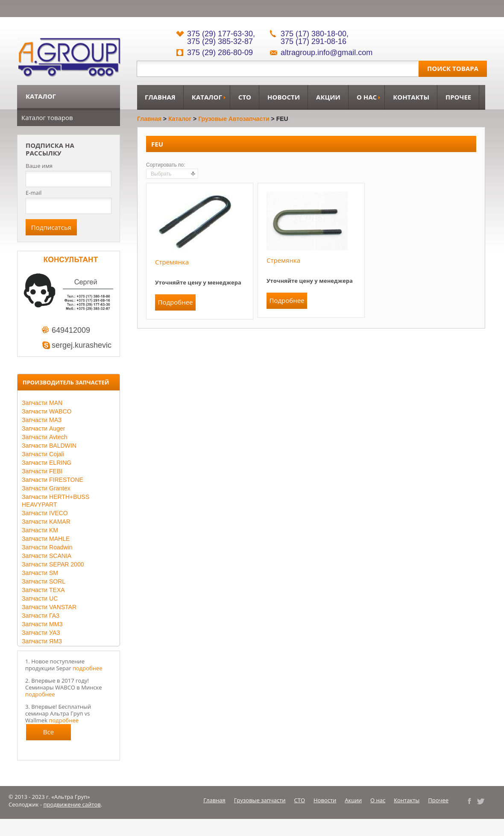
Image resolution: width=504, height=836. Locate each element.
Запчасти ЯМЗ (42, 641)
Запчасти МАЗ (42, 420)
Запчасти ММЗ (42, 624)
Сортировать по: (166, 165)
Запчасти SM (40, 573)
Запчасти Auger (43, 428)
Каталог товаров (47, 117)
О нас (367, 97)
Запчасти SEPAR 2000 (53, 564)
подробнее (88, 668)
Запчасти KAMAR (46, 522)
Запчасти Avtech (45, 437)
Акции (328, 97)
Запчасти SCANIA (47, 556)
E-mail (34, 193)
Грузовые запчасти (260, 800)
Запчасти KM (40, 530)
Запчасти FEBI (42, 471)
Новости (284, 97)
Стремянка (172, 262)
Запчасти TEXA (43, 590)
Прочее (458, 97)
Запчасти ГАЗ (41, 616)
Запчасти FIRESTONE (53, 480)
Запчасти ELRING (47, 463)
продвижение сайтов (72, 804)
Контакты (411, 97)
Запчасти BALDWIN (49, 446)
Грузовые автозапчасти (234, 119)
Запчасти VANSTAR (49, 607)
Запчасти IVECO (45, 513)
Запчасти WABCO (47, 411)
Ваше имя (39, 166)
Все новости (49, 734)
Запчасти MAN (42, 403)
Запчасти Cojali (43, 454)
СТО (245, 97)
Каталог (207, 97)
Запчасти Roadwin (47, 547)
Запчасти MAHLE (46, 539)
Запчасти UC (40, 598)
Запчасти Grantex (46, 488)
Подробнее (175, 302)
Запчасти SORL (44, 581)
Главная (160, 97)
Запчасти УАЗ (41, 633)
